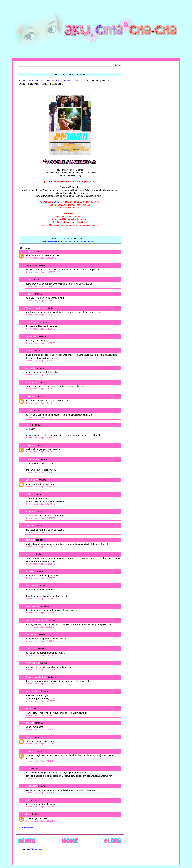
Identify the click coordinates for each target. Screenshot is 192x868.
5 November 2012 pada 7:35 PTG (41, 564)
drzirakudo (30, 540)
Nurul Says (31, 554)
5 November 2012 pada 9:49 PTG (41, 578)
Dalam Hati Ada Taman (35, 81)
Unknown (30, 251)
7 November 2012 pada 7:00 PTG (41, 778)
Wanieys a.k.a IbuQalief (37, 308)
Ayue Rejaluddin (33, 691)
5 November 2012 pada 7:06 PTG (41, 532)
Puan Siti (30, 351)
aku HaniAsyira (33, 586)
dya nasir (30, 723)
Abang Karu (31, 512)
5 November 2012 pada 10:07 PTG (41, 598)
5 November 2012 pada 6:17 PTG (41, 452)
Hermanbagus (32, 336)
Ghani (28, 737)
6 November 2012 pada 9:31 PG (40, 641)
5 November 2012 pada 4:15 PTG (41, 329)
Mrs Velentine (32, 480)
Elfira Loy (51, 81)
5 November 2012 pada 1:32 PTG (41, 272)
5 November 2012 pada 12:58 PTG (41, 258)
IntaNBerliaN (31, 634)
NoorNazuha (31, 382)
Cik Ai (28, 769)
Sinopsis (75, 81)
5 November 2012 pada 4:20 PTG (41, 343)
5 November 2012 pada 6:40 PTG (41, 472)
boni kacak (31, 571)
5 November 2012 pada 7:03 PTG (41, 518)
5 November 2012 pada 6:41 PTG (41, 487)
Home (21, 81)
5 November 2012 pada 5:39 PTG (41, 417)
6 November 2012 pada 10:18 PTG (41, 729)
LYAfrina (29, 494)
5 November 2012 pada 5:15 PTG (41, 403)
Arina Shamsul (32, 322)
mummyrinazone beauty (37, 620)
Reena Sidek (31, 649)
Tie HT (29, 425)
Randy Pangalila (63, 81)
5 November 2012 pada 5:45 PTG (41, 438)
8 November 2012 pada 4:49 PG (40, 792)
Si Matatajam (32, 786)
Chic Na (29, 411)
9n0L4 (28, 709)
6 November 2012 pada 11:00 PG (41, 669)
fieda (28, 800)
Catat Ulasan (28, 827)
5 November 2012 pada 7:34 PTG (41, 546)
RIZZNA (29, 280)
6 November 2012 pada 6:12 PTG (41, 701)
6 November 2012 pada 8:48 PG (40, 627)
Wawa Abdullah (33, 663)
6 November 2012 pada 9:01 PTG (41, 715)
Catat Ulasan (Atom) (35, 849)
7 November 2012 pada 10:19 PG (41, 761)
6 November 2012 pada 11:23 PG (41, 684)
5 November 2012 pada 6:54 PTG (41, 504)
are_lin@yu (31, 368)
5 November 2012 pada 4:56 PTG (41, 389)
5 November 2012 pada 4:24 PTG (41, 360)
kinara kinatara (32, 459)
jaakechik (30, 526)
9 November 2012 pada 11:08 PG (41, 821)
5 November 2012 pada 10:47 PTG (41, 613)
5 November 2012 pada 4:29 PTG (41, 375)
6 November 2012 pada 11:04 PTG (41, 744)
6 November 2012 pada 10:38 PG (41, 655)
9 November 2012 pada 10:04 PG (41, 807)
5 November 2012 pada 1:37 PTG (41, 286)
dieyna (29, 814)
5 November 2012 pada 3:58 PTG (41, 315)
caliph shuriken (32, 606)
